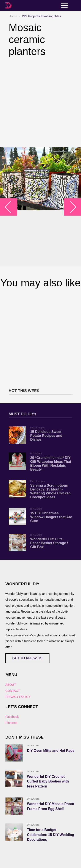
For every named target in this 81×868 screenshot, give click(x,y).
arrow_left (11, 207)
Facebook (12, 717)
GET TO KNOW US (27, 658)
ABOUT (11, 685)
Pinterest (11, 723)
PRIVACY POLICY (18, 697)
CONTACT (13, 691)
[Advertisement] (40, 102)
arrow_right (70, 207)
